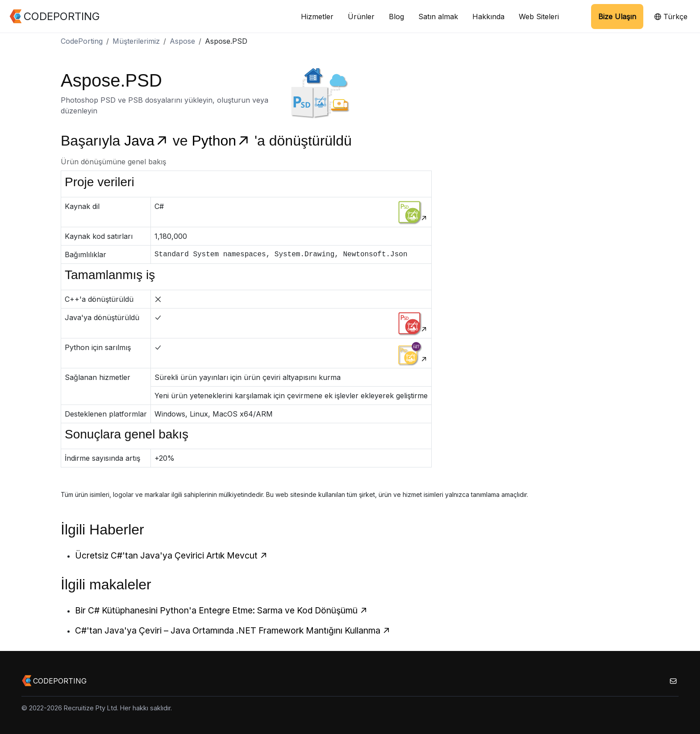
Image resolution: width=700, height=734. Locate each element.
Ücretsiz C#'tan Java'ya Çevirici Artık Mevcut (171, 555)
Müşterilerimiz (136, 41)
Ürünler (361, 17)
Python (223, 141)
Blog (396, 17)
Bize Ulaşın (617, 17)
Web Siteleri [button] (539, 17)
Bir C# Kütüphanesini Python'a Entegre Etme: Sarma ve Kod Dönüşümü (221, 610)
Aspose (182, 41)
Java (148, 141)
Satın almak (438, 17)
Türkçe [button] (671, 17)
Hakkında (488, 17)
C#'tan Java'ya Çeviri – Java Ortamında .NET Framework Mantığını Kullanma (233, 630)
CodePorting (82, 41)
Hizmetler (317, 17)
